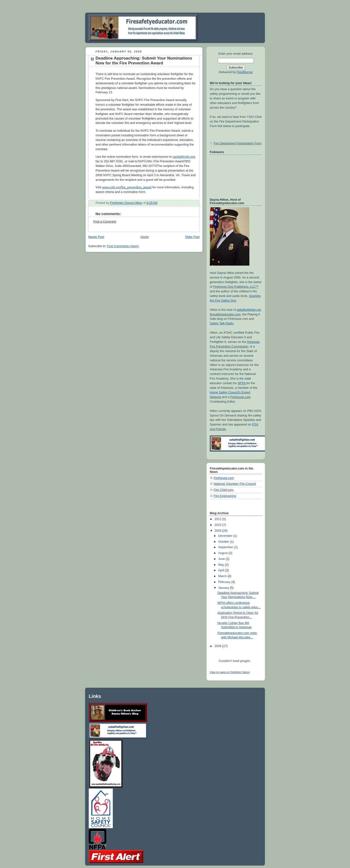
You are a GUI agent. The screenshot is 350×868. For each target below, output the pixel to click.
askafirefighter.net (249, 310)
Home (145, 237)
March (223, 576)
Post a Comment (105, 222)
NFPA (242, 383)
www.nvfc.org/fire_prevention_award (127, 187)
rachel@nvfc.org (184, 157)
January (224, 588)
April (222, 570)
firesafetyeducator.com (225, 314)
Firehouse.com (241, 397)
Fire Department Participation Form (238, 143)
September (226, 547)
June (222, 559)
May (222, 565)
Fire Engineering (225, 496)
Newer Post (96, 237)
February (225, 582)
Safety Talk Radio (222, 323)
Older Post (192, 237)
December (226, 536)
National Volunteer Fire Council (235, 484)
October (224, 542)
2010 (219, 525)
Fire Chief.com (224, 490)
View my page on (230, 672)
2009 (219, 531)
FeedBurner (245, 72)
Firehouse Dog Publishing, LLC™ (236, 287)
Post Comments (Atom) (123, 246)
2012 (219, 519)
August (223, 553)
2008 (219, 646)
